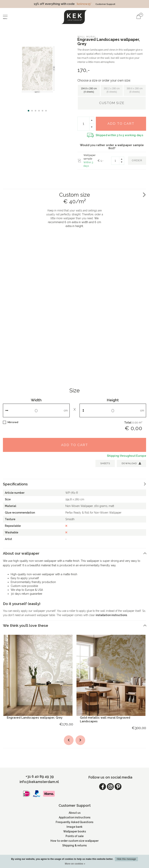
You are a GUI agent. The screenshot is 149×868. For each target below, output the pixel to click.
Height (113, 400)
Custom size (112, 103)
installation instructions (111, 615)
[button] (29, 111)
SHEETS (105, 463)
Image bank (74, 827)
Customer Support (105, 4)
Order (137, 160)
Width (36, 400)
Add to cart (121, 124)
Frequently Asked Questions (74, 822)
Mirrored (13, 422)
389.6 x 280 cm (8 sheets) (135, 90)
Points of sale (75, 836)
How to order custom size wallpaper (74, 841)
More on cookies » (75, 864)
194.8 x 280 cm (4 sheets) (89, 90)
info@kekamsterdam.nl (39, 782)
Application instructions (75, 817)
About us (75, 813)
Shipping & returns (74, 845)
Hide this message (126, 859)
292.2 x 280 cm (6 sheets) (112, 90)
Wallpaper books (75, 831)
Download (131, 463)
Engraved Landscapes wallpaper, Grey (35, 718)
